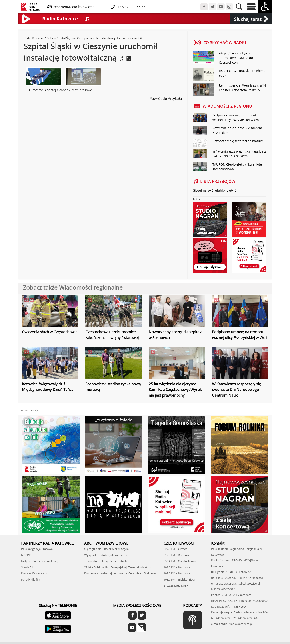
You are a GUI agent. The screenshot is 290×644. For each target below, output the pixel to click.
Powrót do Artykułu (166, 99)
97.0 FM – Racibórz (176, 555)
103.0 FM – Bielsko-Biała (179, 579)
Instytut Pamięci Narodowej (40, 561)
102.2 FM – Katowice (177, 573)
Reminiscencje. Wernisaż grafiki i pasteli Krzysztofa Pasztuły (242, 88)
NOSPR (26, 555)
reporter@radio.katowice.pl (74, 7)
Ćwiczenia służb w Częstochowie (50, 332)
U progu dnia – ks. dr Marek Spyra (106, 549)
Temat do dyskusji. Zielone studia (106, 561)
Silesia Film (28, 567)
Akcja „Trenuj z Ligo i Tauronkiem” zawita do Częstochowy (236, 58)
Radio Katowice (34, 38)
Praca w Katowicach (34, 573)
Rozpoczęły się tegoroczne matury (238, 141)
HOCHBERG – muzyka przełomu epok (242, 73)
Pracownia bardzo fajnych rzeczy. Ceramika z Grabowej (120, 573)
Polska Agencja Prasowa (37, 549)
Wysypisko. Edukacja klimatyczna (106, 555)
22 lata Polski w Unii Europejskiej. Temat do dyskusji (118, 567)
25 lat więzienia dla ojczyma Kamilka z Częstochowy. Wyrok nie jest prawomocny (175, 390)
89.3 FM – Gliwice (175, 549)
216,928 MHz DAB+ (176, 585)
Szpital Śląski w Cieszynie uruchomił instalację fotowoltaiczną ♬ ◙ (100, 38)
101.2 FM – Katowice (177, 567)
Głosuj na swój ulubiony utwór (215, 190)
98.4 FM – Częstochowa (180, 561)
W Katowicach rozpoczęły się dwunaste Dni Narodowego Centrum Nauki (237, 390)
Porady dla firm (31, 579)
